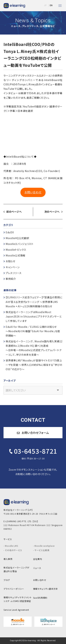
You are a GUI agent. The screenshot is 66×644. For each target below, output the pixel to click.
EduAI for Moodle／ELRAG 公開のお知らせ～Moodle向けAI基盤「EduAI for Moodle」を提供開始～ (33, 331)
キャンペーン (13, 267)
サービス (8, 539)
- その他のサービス (13, 550)
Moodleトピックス (16, 250)
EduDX (10, 232)
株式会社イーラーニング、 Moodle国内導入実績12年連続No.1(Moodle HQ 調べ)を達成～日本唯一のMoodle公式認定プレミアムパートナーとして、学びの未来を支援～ (34, 348)
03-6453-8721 (33, 451)
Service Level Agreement (16, 610)
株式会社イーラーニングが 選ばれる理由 (16, 569)
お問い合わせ (33, 192)
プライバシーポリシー (14, 589)
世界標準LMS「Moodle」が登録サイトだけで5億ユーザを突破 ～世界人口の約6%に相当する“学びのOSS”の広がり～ (34, 365)
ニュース (37, 568)
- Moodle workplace (44, 546)
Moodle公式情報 (15, 255)
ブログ (7, 580)
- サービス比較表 (41, 550)
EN (51, 5)
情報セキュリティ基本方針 (45, 589)
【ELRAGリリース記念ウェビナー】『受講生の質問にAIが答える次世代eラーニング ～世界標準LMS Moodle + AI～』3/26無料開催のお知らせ (34, 302)
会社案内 (38, 559)
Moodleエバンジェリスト (20, 244)
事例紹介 (11, 279)
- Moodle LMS (11, 546)
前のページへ (14, 212)
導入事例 (8, 559)
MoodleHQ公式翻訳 (17, 238)
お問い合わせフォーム (33, 433)
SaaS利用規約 (40, 598)
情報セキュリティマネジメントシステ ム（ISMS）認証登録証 (18, 599)
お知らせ (10, 261)
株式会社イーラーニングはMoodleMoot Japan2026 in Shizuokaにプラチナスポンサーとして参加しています (34, 316)
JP (45, 5)
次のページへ (52, 212)
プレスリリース (14, 273)
